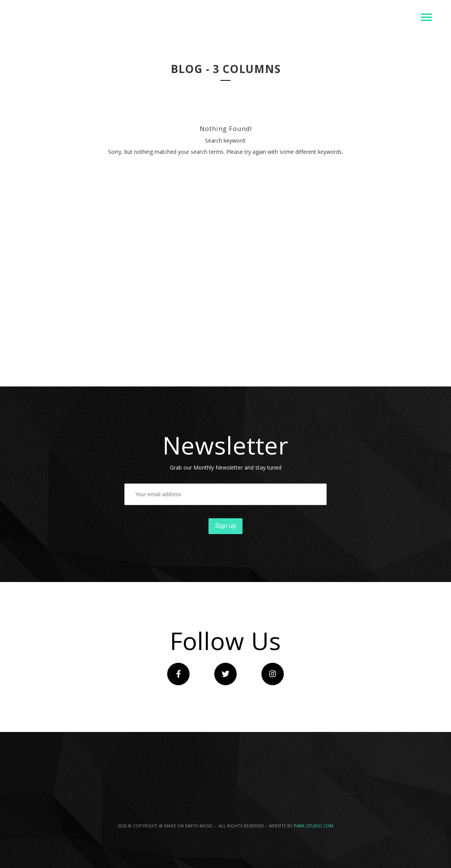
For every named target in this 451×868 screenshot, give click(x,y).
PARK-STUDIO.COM (314, 826)
